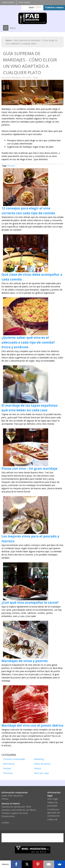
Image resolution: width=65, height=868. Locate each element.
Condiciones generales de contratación (54, 813)
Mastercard (22, 838)
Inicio (9, 40)
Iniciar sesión (8, 2)
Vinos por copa (41, 773)
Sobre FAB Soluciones (12, 796)
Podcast (7, 768)
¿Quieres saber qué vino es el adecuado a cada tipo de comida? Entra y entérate (28, 342)
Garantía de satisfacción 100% (16, 807)
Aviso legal (53, 799)
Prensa (37, 768)
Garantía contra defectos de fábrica (19, 810)
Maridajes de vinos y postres (25, 661)
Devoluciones (8, 816)
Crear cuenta (24, 2)
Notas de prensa (42, 764)
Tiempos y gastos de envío (15, 813)
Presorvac (8, 773)
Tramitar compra (54, 7)
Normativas (9, 764)
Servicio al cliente (11, 804)
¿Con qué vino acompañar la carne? (30, 602)
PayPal (37, 838)
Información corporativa (15, 792)
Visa (8, 838)
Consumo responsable (14, 759)
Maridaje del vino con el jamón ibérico (32, 725)
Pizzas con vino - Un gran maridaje (29, 468)
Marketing (39, 759)
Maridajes (11, 166)
